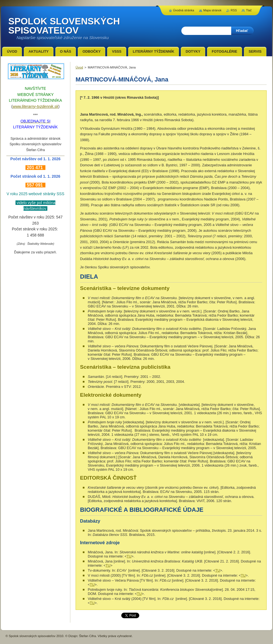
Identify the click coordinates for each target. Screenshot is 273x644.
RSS (234, 10)
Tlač (249, 10)
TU (129, 556)
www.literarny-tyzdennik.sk (36, 106)
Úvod (79, 67)
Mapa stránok (212, 10)
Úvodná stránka (184, 10)
